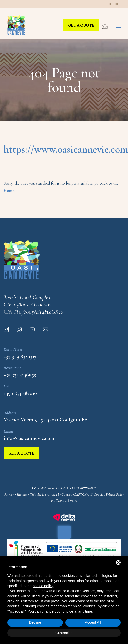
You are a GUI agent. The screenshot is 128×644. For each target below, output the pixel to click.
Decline (35, 622)
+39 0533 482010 (20, 393)
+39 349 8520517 (20, 357)
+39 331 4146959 (20, 375)
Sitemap (22, 495)
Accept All (93, 622)
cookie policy (43, 586)
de (117, 4)
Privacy (9, 495)
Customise (64, 633)
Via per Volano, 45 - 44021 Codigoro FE (45, 420)
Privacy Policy (115, 495)
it (110, 4)
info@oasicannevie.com (29, 438)
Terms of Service (67, 501)
